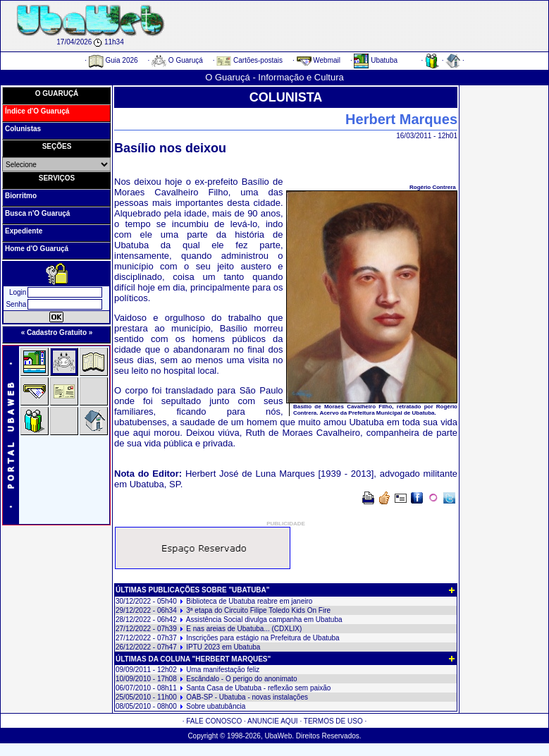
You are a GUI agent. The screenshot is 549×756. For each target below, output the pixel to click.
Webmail (319, 60)
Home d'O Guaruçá (37, 249)
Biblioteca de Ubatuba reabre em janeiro (249, 601)
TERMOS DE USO (333, 721)
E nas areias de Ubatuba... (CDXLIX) (244, 629)
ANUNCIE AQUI (273, 721)
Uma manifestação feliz (223, 670)
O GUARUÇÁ (57, 93)
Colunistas (23, 129)
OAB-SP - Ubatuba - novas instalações (247, 697)
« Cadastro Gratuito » (57, 333)
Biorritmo (21, 196)
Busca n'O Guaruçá (37, 213)
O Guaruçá (177, 60)
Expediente (24, 231)
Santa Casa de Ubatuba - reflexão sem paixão (258, 688)
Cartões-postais (249, 60)
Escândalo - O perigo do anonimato (241, 679)
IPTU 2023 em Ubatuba (223, 647)
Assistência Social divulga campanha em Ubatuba (264, 620)
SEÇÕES (57, 146)
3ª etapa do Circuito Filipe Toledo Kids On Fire (258, 610)
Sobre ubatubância (216, 706)
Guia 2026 (113, 60)
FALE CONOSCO (214, 721)
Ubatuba (376, 60)
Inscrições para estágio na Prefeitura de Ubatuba (263, 638)
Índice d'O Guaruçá (37, 111)
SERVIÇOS (57, 178)
